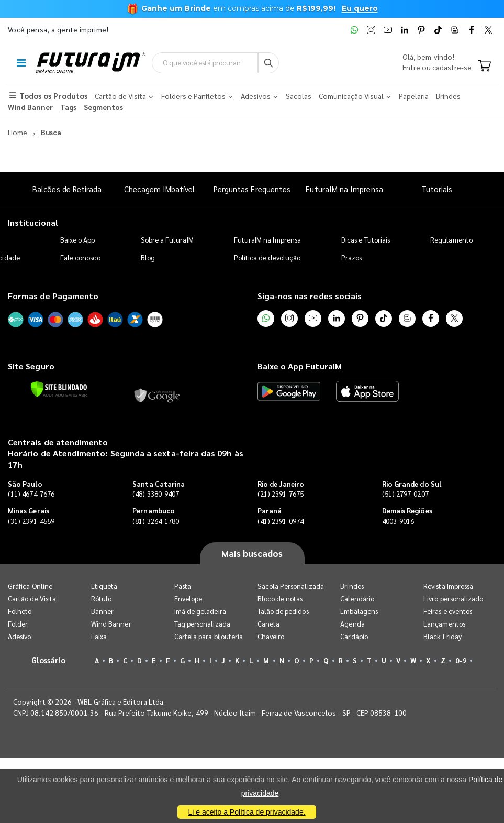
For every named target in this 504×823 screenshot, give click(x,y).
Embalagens (359, 611)
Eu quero (360, 8)
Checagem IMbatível (159, 189)
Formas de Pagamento (53, 296)
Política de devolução (267, 257)
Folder (18, 624)
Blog (148, 257)
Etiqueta (104, 586)
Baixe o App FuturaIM (300, 366)
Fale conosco (80, 257)
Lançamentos (444, 624)
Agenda (352, 624)
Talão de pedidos (283, 611)
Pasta (183, 586)
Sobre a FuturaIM (167, 240)
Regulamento (451, 240)
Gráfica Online (30, 586)
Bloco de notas (280, 599)
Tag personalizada (202, 624)
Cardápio (354, 636)
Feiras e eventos (448, 611)
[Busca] (268, 63)
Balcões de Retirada (67, 189)
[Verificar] (59, 389)
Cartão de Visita (32, 599)
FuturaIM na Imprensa (344, 189)
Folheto (20, 611)
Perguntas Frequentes (252, 189)
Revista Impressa (448, 586)
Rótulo (101, 599)
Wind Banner (111, 624)
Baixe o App (78, 240)
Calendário (357, 599)
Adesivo (19, 636)
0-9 (461, 660)
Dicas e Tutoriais (366, 240)
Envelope (188, 599)
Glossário (49, 660)
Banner (102, 611)
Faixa (99, 636)
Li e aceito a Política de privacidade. (247, 812)
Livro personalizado (453, 599)
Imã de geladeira (200, 611)
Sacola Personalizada (291, 586)
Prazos (351, 257)
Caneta (268, 624)
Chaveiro (271, 636)
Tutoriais (437, 189)
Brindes (352, 586)
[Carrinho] (484, 67)
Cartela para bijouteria (209, 636)
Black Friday (443, 636)
